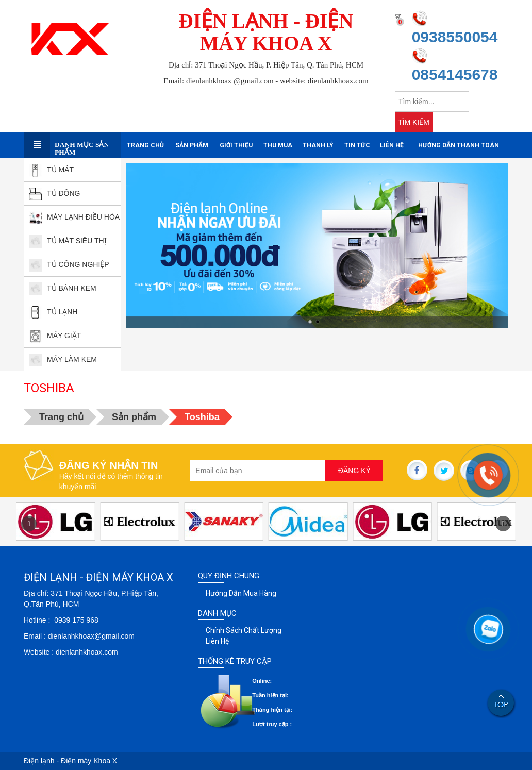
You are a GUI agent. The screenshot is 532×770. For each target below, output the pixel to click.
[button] (503, 524)
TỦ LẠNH (53, 312)
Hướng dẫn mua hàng (241, 593)
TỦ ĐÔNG (54, 193)
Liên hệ (392, 145)
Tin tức (357, 145)
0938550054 (455, 37)
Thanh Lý (318, 145)
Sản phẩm (192, 145)
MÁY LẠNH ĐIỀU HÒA (74, 217)
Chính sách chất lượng (244, 630)
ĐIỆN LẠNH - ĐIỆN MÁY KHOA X (266, 32)
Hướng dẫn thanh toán (459, 145)
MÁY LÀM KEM (63, 359)
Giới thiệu (236, 145)
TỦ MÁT (51, 170)
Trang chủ (145, 145)
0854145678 (455, 74)
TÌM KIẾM (414, 122)
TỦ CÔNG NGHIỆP (69, 264)
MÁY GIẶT (55, 336)
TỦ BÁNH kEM (63, 288)
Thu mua (278, 145)
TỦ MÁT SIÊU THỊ (68, 241)
